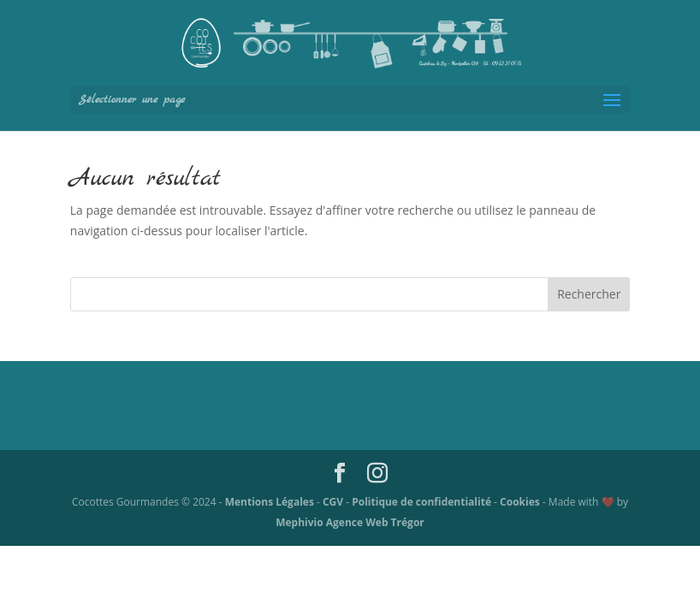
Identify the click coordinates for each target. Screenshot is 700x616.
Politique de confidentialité (423, 502)
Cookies (521, 502)
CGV (334, 502)
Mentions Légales (271, 502)
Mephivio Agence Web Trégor (350, 522)
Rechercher (589, 294)
